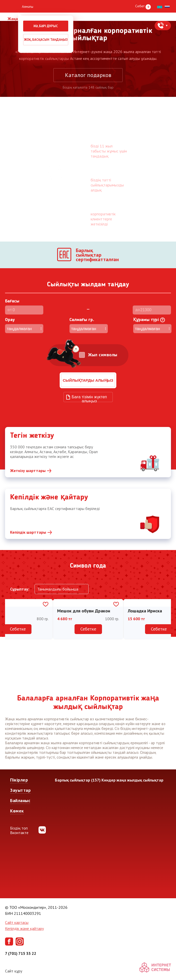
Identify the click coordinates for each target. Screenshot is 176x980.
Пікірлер (19, 780)
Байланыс (20, 800)
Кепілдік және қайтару (24, 928)
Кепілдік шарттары (28, 532)
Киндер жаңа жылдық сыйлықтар (132, 780)
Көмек (17, 811)
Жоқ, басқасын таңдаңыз (46, 40)
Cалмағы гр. (82, 320)
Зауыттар (20, 790)
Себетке (18, 629)
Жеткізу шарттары (28, 471)
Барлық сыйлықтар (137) (78, 780)
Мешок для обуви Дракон (84, 611)
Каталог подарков (88, 75)
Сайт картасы (17, 922)
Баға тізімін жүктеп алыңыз (89, 398)
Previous (11, 626)
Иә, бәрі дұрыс (46, 26)
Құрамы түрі (149, 320)
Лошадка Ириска (145, 611)
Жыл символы (103, 355)
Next (165, 626)
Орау (10, 320)
